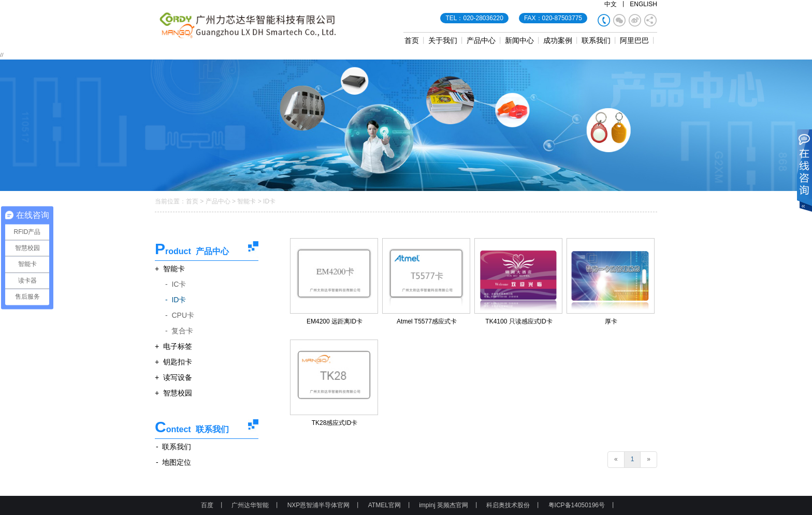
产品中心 (481, 40)
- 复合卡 (179, 331)
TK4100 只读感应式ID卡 (519, 321)
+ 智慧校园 (173, 393)
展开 (804, 171)
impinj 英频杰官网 (444, 505)
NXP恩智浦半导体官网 (319, 505)
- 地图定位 (173, 462)
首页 (412, 40)
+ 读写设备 (173, 377)
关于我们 (443, 40)
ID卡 (269, 201)
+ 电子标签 (173, 346)
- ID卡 (176, 300)
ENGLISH (643, 4)
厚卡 (611, 321)
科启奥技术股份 (508, 505)
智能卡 (247, 201)
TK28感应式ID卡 (335, 423)
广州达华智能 (250, 505)
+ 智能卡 (170, 269)
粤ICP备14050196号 (577, 505)
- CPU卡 (180, 315)
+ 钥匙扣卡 (173, 362)
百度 (207, 505)
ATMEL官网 (385, 505)
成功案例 (558, 40)
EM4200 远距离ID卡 (335, 321)
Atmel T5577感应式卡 (427, 321)
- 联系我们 (173, 447)
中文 (611, 4)
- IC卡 (176, 284)
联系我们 (596, 40)
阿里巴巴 (634, 40)
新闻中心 (519, 40)
